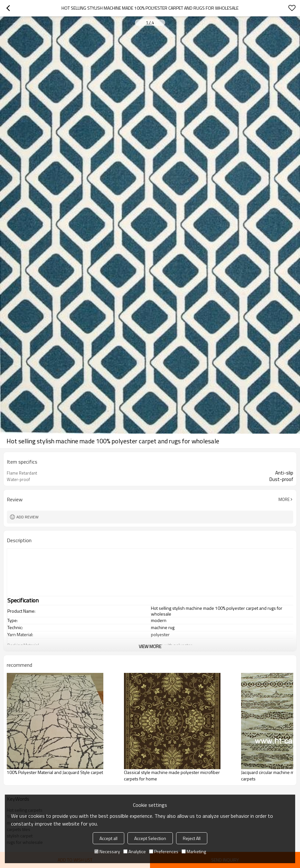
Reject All (192, 838)
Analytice (135, 851)
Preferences (164, 851)
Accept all (108, 838)
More (284, 499)
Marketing (194, 851)
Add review (28, 517)
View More (150, 646)
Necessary (107, 851)
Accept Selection (150, 838)
